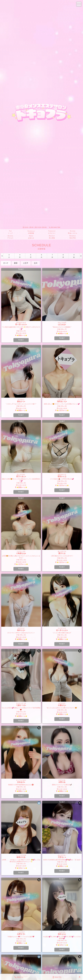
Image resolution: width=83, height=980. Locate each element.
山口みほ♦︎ (62, 324)
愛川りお (62, 553)
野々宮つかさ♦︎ (21, 324)
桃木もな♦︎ (62, 934)
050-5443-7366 (55, 227)
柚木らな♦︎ (21, 630)
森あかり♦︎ (21, 401)
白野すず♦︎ (21, 934)
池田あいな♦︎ (62, 401)
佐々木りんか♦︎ (62, 630)
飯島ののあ (21, 857)
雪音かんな (62, 476)
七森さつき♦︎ (21, 705)
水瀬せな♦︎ (62, 705)
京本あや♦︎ (21, 782)
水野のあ (62, 782)
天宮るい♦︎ (62, 857)
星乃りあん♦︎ (21, 476)
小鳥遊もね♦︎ (21, 553)
